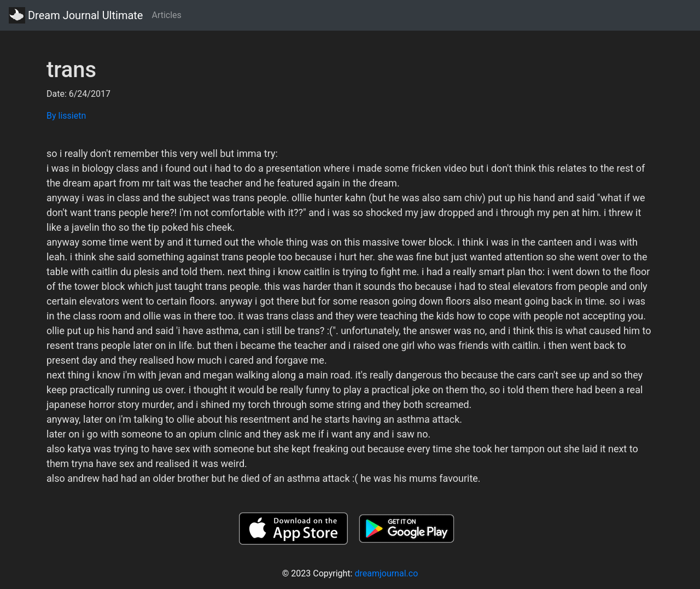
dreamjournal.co (386, 573)
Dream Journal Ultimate (76, 15)
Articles (166, 15)
